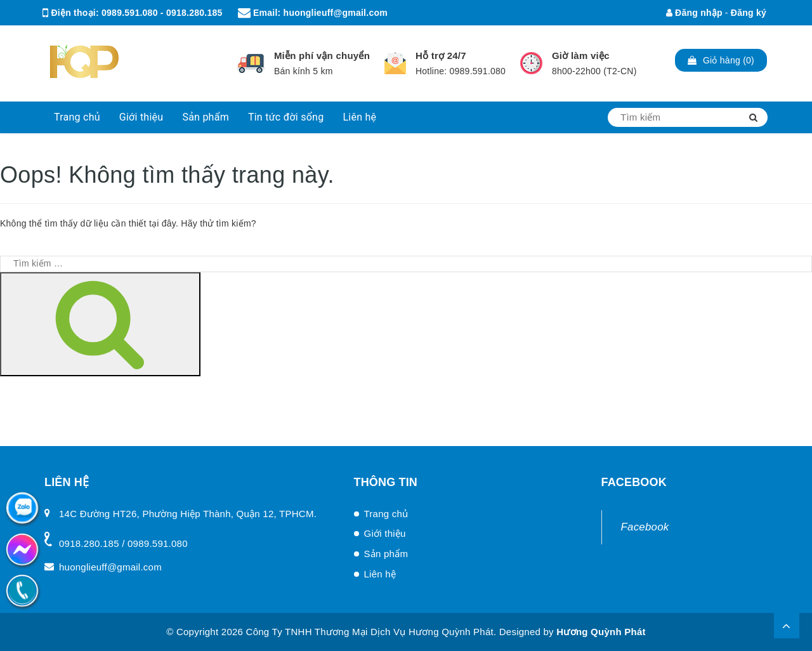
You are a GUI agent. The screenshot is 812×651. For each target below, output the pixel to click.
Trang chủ (77, 117)
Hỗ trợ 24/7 (441, 56)
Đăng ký (749, 13)
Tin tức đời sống (286, 117)
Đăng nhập (694, 13)
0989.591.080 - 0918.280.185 (162, 13)
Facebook (645, 527)
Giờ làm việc (581, 56)
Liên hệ (359, 117)
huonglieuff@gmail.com (336, 13)
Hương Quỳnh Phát (601, 632)
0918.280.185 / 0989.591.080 (123, 543)
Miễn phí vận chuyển (322, 56)
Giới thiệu (141, 117)
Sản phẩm (206, 117)
